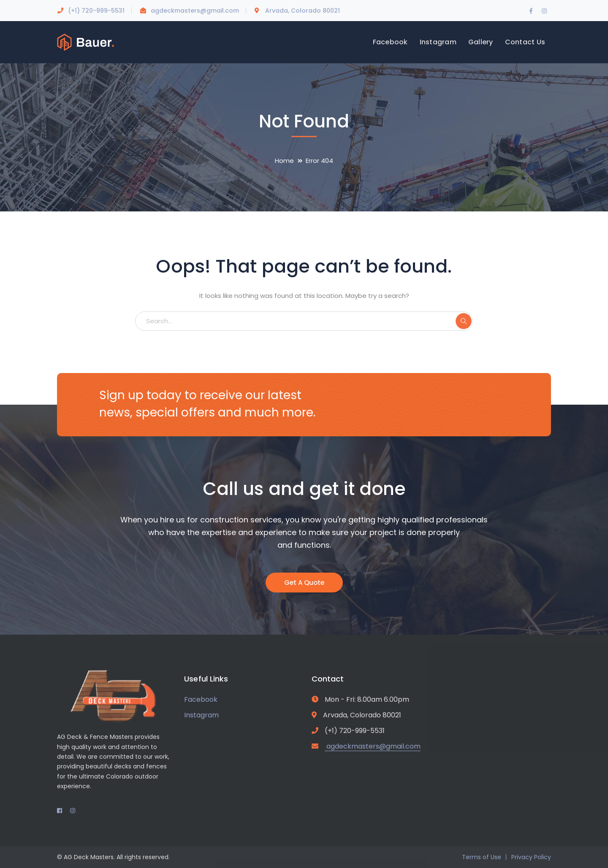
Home (284, 161)
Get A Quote (304, 583)
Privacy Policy (531, 857)
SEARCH (464, 321)
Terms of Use (482, 857)
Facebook (201, 699)
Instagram (201, 715)
